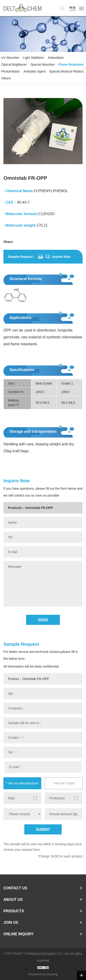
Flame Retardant (71, 65)
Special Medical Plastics (67, 71)
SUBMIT (43, 830)
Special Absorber (43, 65)
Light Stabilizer (33, 58)
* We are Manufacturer (22, 783)
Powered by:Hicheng (43, 974)
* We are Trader (64, 783)
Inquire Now (61, 257)
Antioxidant (56, 58)
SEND (43, 620)
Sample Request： (22, 257)
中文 (72, 8)
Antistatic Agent (35, 71)
